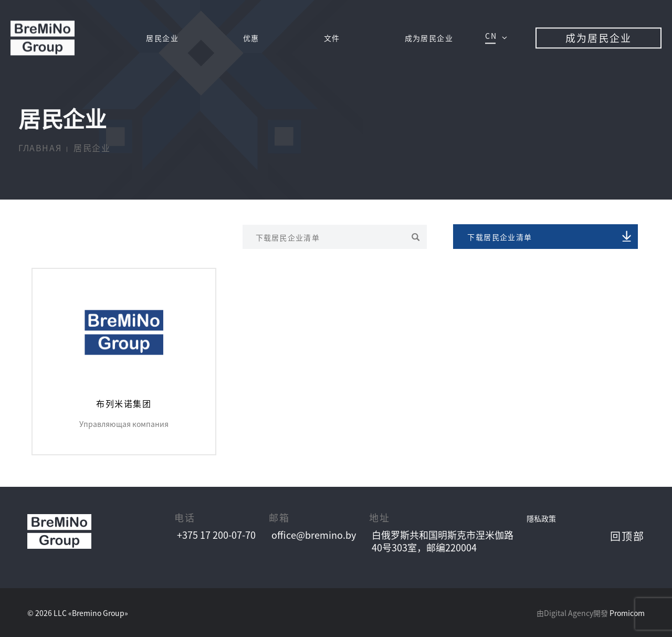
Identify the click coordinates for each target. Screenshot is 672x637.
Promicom (627, 613)
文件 (332, 38)
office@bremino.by (314, 535)
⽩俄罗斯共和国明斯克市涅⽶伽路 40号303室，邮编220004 (443, 541)
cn (491, 36)
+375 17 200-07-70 (216, 535)
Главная (40, 148)
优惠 (251, 38)
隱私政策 (541, 518)
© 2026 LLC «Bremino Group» (78, 613)
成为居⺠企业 (429, 38)
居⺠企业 (162, 38)
